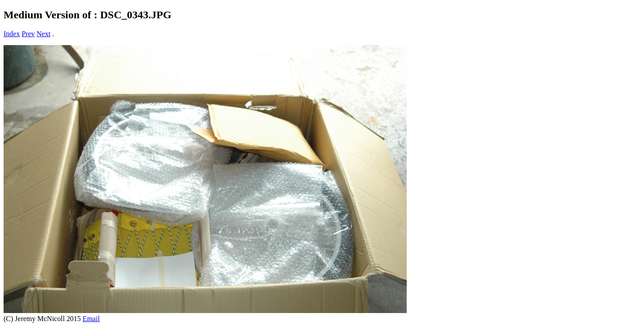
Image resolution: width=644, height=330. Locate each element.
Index (12, 34)
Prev (28, 34)
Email (91, 319)
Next (44, 34)
